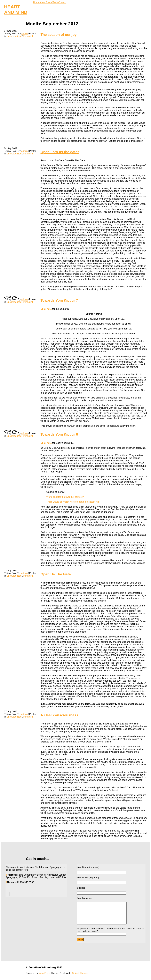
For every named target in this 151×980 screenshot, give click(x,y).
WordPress (45, 977)
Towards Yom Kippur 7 (59, 300)
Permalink (28, 36)
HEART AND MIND (16, 9)
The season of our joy (59, 35)
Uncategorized (14, 36)
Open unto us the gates (60, 152)
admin (24, 34)
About (42, 2)
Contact (62, 2)
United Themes (80, 977)
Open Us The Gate (56, 574)
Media (55, 2)
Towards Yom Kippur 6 (59, 434)
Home (36, 2)
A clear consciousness (59, 715)
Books (49, 2)
